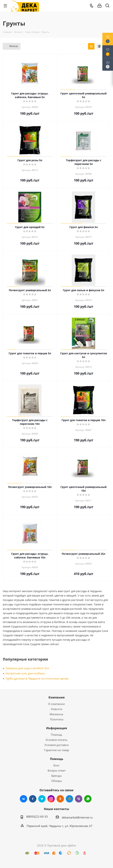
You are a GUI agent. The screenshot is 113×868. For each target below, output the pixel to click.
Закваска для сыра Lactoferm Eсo (27, 668)
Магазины (56, 714)
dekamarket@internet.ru (77, 817)
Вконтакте (24, 799)
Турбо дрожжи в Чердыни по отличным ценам (37, 678)
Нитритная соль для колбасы (25, 673)
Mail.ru (69, 799)
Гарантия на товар (57, 750)
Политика (57, 719)
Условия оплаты (56, 740)
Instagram (51, 799)
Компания (56, 697)
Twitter (42, 799)
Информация (56, 728)
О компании (56, 704)
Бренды (56, 776)
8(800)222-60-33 (37, 816)
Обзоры (57, 781)
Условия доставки (57, 745)
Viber (79, 799)
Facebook (33, 799)
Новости (57, 709)
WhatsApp (88, 799)
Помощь (57, 735)
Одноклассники (60, 799)
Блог (56, 765)
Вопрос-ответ (57, 770)
